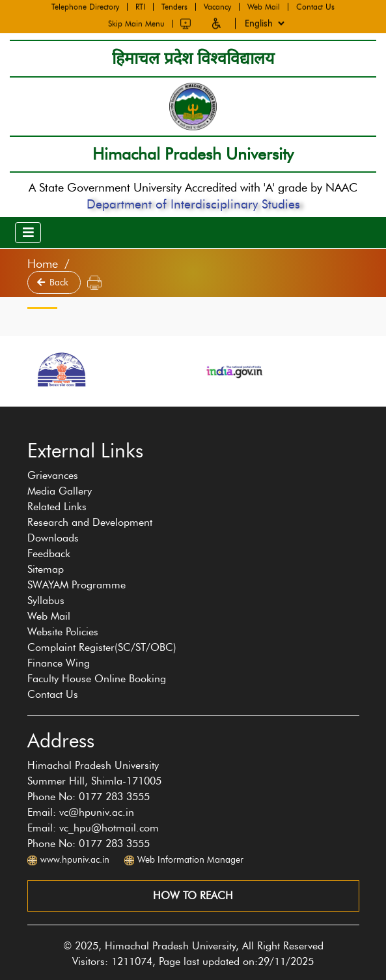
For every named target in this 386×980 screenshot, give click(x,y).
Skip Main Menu (136, 23)
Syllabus (46, 600)
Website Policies (63, 632)
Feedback (49, 554)
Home (43, 264)
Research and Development (90, 522)
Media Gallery (60, 491)
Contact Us (315, 7)
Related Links (57, 507)
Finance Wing (59, 663)
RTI (140, 7)
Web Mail (264, 7)
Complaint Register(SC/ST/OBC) (102, 647)
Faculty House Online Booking (97, 679)
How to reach (193, 896)
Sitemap (46, 569)
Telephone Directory (85, 7)
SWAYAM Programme (76, 585)
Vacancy (217, 7)
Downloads (53, 538)
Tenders (174, 7)
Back (54, 282)
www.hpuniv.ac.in (75, 860)
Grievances (53, 475)
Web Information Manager (190, 860)
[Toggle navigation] (28, 233)
